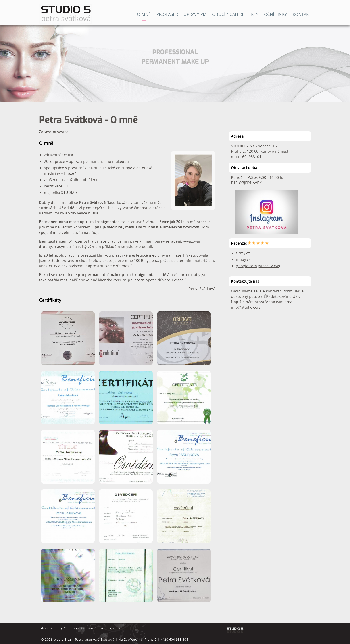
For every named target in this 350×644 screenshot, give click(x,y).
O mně (144, 14)
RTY (255, 14)
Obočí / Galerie (229, 14)
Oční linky (276, 14)
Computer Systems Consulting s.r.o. (92, 628)
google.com (247, 266)
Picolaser (167, 14)
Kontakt (302, 14)
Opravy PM (195, 14)
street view (269, 266)
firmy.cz (243, 253)
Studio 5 (81, 14)
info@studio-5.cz (246, 307)
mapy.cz (243, 259)
